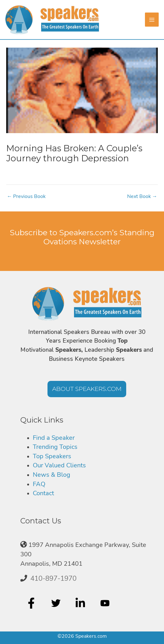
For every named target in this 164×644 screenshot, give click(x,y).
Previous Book (26, 196)
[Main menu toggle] (157, 20)
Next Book (142, 196)
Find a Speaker (54, 438)
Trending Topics (55, 447)
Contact (43, 493)
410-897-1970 (53, 579)
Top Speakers (52, 456)
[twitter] (57, 603)
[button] (87, 389)
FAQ (39, 484)
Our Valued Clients (59, 465)
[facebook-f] (32, 603)
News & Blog (52, 475)
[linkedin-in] (81, 603)
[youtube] (106, 603)
